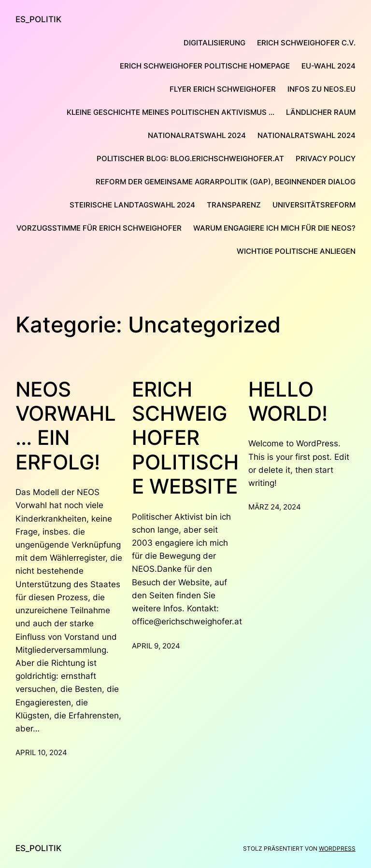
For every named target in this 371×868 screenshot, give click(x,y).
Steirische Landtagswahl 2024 (132, 205)
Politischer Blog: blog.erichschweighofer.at (190, 158)
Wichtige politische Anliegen (296, 251)
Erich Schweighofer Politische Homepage (205, 66)
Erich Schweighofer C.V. (306, 43)
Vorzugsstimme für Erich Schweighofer (99, 228)
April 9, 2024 (156, 646)
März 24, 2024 (275, 507)
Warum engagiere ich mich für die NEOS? (274, 228)
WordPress (337, 848)
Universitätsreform (314, 205)
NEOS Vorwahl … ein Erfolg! (66, 426)
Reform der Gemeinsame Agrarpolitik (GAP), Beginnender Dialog (226, 182)
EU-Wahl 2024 (328, 66)
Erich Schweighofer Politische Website (185, 438)
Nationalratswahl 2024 (197, 135)
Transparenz (234, 205)
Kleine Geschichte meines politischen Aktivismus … (171, 112)
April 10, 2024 (41, 752)
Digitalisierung (214, 43)
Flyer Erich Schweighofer (223, 89)
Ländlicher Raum (321, 112)
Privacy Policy (326, 158)
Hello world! (288, 401)
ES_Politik (38, 19)
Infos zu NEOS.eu (321, 89)
